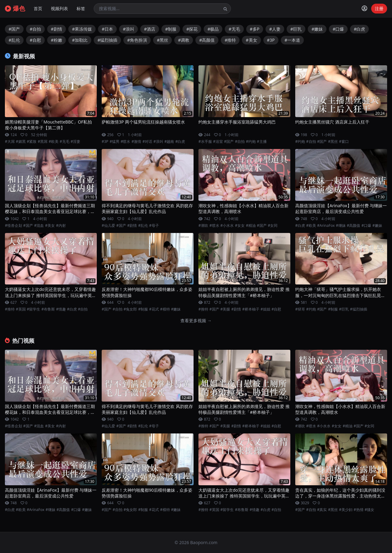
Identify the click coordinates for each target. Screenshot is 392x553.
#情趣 (61, 309)
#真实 (322, 510)
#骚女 (370, 510)
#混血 (39, 226)
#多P (255, 29)
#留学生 (34, 309)
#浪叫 (128, 29)
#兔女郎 (130, 309)
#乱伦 (14, 40)
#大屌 (10, 142)
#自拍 (35, 29)
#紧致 (32, 142)
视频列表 (59, 8)
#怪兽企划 (13, 226)
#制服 (171, 29)
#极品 (213, 29)
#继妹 (341, 226)
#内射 (61, 226)
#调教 (184, 40)
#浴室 (218, 142)
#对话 (147, 142)
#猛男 (115, 142)
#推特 (230, 40)
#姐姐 (266, 309)
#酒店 (150, 29)
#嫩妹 (317, 29)
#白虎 (359, 29)
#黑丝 (162, 40)
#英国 (21, 309)
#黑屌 (43, 142)
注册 (379, 8)
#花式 (154, 309)
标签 (81, 8)
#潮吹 (203, 226)
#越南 (169, 142)
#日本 (107, 29)
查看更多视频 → (196, 320)
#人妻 (275, 29)
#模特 (165, 309)
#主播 (262, 142)
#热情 (359, 510)
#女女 (240, 226)
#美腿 (225, 309)
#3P (271, 40)
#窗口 (344, 142)
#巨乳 (296, 29)
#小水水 (227, 226)
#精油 (251, 226)
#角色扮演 (137, 40)
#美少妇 (346, 510)
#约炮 (251, 142)
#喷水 (126, 142)
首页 (38, 8)
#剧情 (57, 29)
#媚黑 (21, 142)
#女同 (273, 226)
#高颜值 (207, 40)
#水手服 (205, 142)
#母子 (154, 226)
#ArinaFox (326, 226)
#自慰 (35, 40)
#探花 (192, 29)
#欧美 (54, 142)
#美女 (251, 40)
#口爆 (338, 29)
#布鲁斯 (48, 309)
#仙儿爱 (108, 226)
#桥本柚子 (251, 309)
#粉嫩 (57, 40)
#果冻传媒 (82, 29)
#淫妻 (76, 142)
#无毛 (234, 29)
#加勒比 (80, 40)
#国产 (14, 29)
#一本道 (292, 40)
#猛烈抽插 (107, 40)
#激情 (136, 142)
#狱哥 (300, 309)
